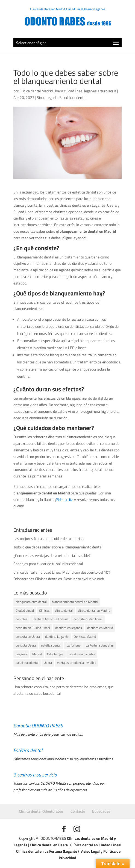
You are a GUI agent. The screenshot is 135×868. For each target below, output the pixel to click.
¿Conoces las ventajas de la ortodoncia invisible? (52, 555)
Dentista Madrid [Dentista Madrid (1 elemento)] (85, 637)
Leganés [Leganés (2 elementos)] (21, 654)
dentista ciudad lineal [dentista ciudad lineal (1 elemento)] (88, 619)
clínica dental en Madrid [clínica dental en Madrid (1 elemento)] (94, 611)
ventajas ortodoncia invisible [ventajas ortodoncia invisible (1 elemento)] (77, 663)
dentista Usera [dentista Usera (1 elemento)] (26, 645)
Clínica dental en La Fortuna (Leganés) (47, 851)
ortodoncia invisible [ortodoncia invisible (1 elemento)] (82, 654)
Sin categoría (47, 97)
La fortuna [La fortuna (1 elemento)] (73, 645)
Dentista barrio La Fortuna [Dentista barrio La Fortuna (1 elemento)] (50, 619)
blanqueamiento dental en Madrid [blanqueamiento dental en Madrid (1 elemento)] (75, 602)
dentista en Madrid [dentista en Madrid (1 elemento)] (100, 628)
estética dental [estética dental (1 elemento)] (51, 645)
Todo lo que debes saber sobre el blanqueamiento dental (58, 547)
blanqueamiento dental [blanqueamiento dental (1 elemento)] (31, 602)
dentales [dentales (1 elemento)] (21, 619)
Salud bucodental (73, 97)
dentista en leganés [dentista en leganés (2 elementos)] (69, 628)
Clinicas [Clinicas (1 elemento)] (44, 611)
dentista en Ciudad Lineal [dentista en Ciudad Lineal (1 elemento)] (33, 628)
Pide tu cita (64, 500)
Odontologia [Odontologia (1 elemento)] (55, 654)
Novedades (101, 811)
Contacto (78, 811)
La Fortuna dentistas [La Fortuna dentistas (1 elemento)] (100, 645)
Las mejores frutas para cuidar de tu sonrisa (49, 538)
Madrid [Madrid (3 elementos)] (37, 654)
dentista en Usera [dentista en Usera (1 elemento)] (28, 637)
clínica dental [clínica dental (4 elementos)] (64, 611)
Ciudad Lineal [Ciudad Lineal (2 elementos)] (25, 611)
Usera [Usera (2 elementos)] (48, 663)
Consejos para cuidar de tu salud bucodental (48, 564)
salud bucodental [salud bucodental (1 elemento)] (27, 663)
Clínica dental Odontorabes (41, 811)
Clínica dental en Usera (49, 845)
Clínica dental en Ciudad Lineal (96, 845)
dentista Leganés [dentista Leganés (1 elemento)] (57, 637)
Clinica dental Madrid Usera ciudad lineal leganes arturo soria (68, 91)
